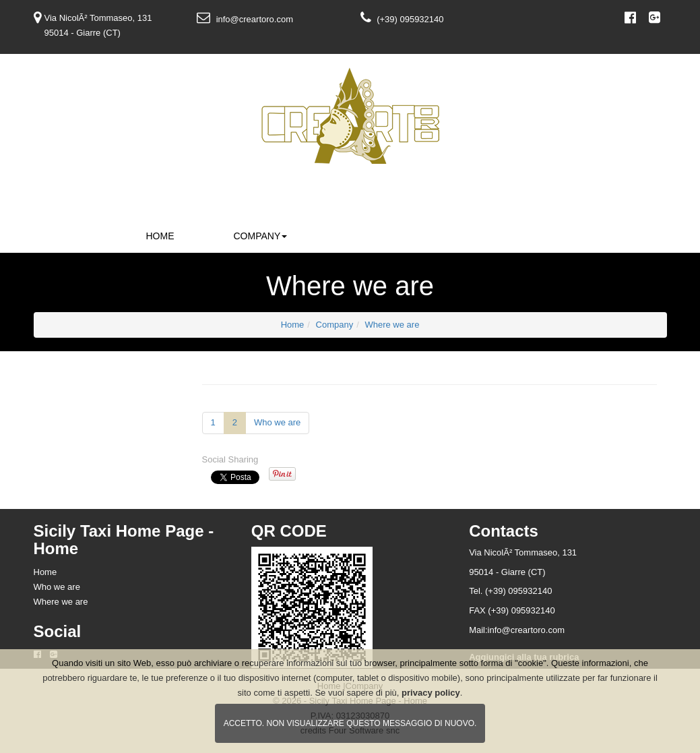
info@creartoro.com (255, 19)
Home (160, 236)
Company (261, 236)
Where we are (392, 325)
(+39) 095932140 (410, 19)
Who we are (277, 422)
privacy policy (431, 693)
